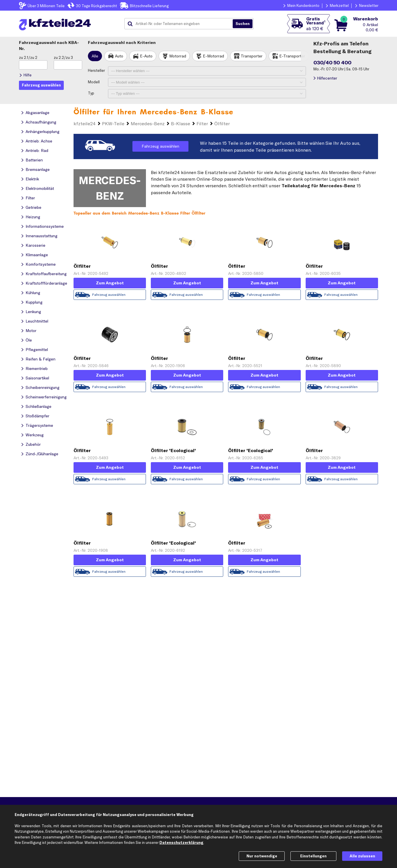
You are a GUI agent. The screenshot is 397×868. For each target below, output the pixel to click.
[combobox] (181, 24)
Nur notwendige (262, 856)
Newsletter (369, 5)
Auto (119, 56)
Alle (95, 56)
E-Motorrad (213, 56)
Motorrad (178, 56)
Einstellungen (313, 856)
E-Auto (146, 56)
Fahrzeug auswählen (160, 146)
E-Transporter (292, 56)
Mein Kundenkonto (303, 5)
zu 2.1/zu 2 (28, 57)
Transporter (252, 56)
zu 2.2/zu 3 (63, 57)
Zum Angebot (110, 283)
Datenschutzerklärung (181, 842)
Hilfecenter (327, 78)
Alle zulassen (362, 856)
